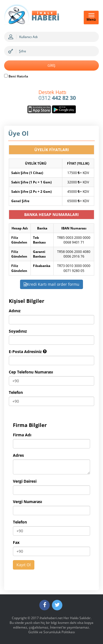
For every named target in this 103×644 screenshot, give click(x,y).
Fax (16, 542)
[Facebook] (44, 605)
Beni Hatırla (16, 76)
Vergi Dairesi (25, 481)
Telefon (16, 392)
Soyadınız (18, 331)
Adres (18, 455)
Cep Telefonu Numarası (31, 372)
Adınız (15, 311)
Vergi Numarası (27, 502)
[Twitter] (57, 605)
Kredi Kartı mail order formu (51, 284)
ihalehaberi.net (51, 618)
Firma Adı (22, 435)
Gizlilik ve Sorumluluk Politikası (52, 632)
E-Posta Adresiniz (28, 352)
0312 (57, 95)
